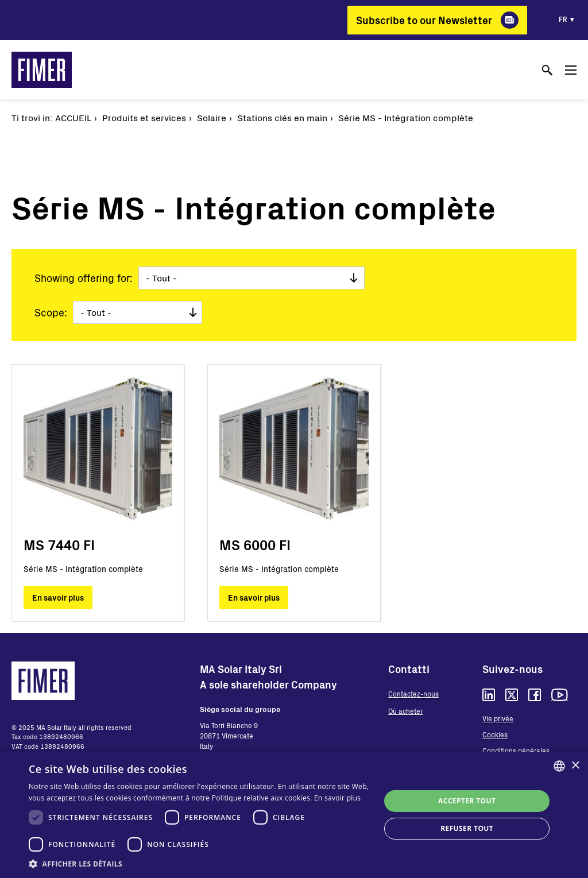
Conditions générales (516, 751)
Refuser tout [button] (467, 828)
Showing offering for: (84, 278)
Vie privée (498, 718)
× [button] (575, 766)
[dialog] (294, 815)
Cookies (495, 734)
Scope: (51, 312)
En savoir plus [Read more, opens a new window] (337, 798)
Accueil (73, 117)
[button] (199, 864)
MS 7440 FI (59, 545)
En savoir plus (58, 597)
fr (563, 19)
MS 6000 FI (255, 545)
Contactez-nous (413, 694)
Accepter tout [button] (467, 801)
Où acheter (405, 711)
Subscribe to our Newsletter (424, 20)
